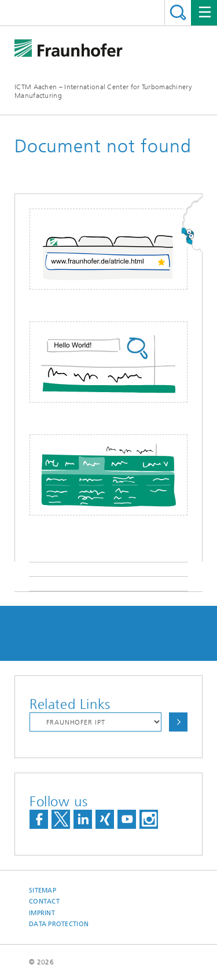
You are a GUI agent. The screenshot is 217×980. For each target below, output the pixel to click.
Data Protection (59, 924)
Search (178, 12)
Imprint (42, 913)
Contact (44, 902)
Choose (178, 722)
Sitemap (43, 891)
